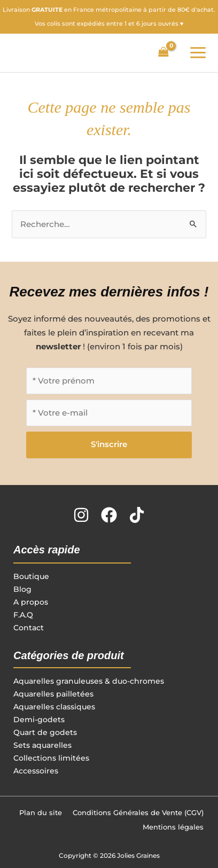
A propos (31, 602)
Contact (29, 628)
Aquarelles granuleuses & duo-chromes (89, 681)
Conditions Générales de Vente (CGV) (138, 812)
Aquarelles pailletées (53, 694)
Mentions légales (173, 827)
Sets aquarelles (42, 745)
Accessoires (36, 771)
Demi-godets (39, 720)
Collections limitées (51, 758)
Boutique (31, 576)
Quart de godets (45, 732)
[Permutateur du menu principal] (198, 53)
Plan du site (41, 812)
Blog (22, 589)
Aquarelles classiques (54, 707)
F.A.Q (23, 615)
